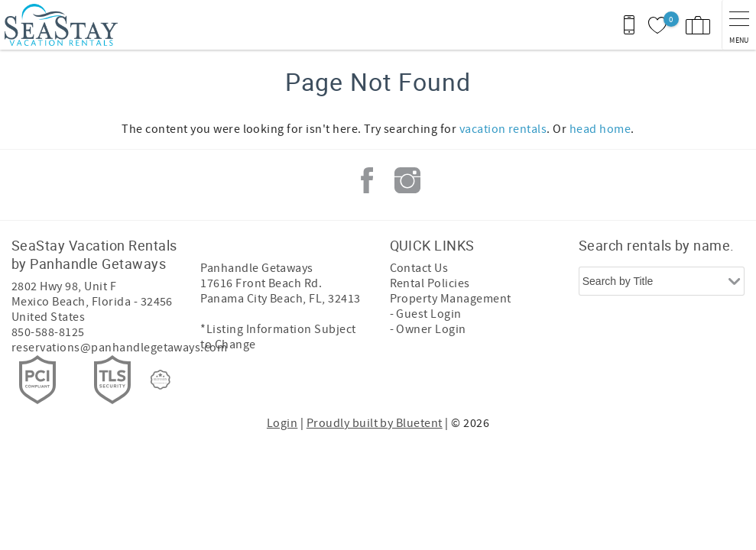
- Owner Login (428, 329)
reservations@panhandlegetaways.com (119, 348)
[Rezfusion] (161, 380)
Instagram (407, 180)
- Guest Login (426, 314)
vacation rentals (503, 129)
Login (282, 423)
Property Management (451, 299)
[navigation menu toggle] (739, 25)
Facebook (367, 180)
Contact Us (419, 268)
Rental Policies (430, 283)
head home (600, 129)
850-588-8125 (48, 332)
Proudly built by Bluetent (375, 423)
